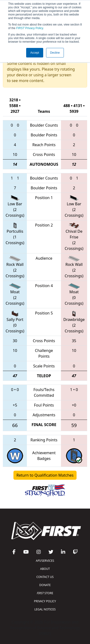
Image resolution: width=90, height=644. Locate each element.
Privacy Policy (30, 28)
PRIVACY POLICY (45, 601)
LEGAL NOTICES (45, 609)
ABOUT (45, 569)
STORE (45, 593)
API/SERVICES (45, 561)
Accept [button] (35, 53)
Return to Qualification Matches (45, 475)
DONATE (45, 585)
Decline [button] (55, 53)
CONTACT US (45, 577)
